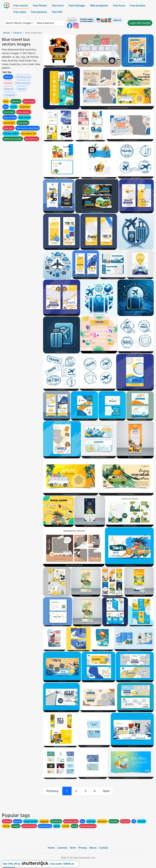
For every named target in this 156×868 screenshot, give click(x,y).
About (93, 848)
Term (73, 848)
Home (7, 33)
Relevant (9, 89)
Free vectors (21, 6)
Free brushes (138, 6)
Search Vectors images (19, 23)
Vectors (18, 33)
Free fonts (58, 6)
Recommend (23, 83)
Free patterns (39, 12)
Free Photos (40, 6)
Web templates (99, 6)
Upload (72, 20)
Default (8, 77)
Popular (22, 89)
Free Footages (77, 6)
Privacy (83, 848)
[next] (106, 791)
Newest (8, 83)
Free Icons (119, 6)
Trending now (23, 77)
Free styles (20, 12)
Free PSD (57, 12)
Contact (104, 848)
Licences (62, 848)
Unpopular (10, 95)
